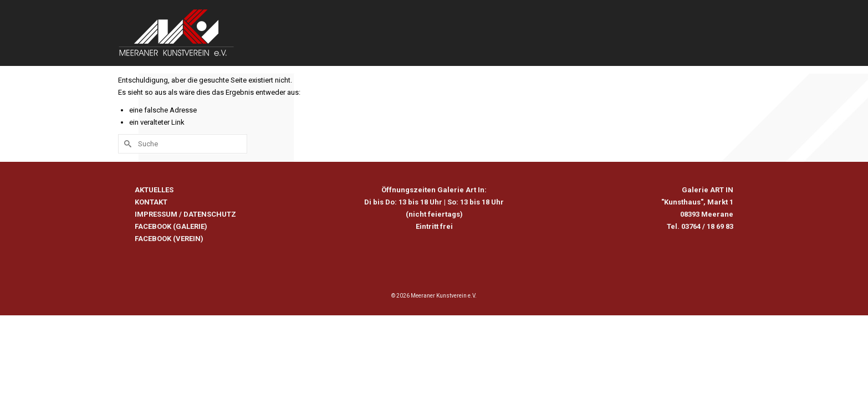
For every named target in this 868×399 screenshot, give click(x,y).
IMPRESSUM (156, 260)
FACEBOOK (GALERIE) (171, 272)
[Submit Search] (126, 190)
